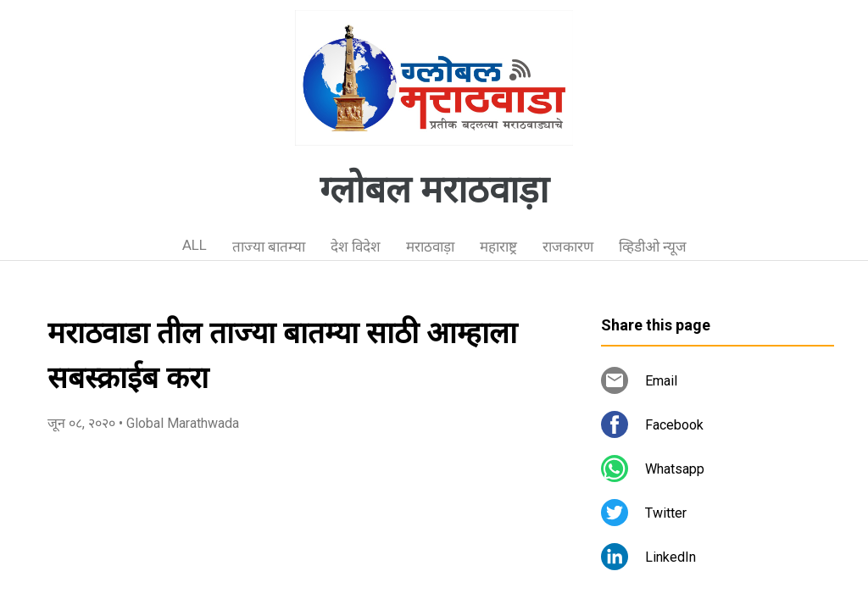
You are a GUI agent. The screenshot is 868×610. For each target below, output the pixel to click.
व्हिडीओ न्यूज (653, 247)
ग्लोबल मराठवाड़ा (434, 190)
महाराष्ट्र (498, 247)
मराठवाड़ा (430, 247)
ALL (195, 245)
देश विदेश (356, 247)
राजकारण (568, 247)
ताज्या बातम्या (269, 247)
